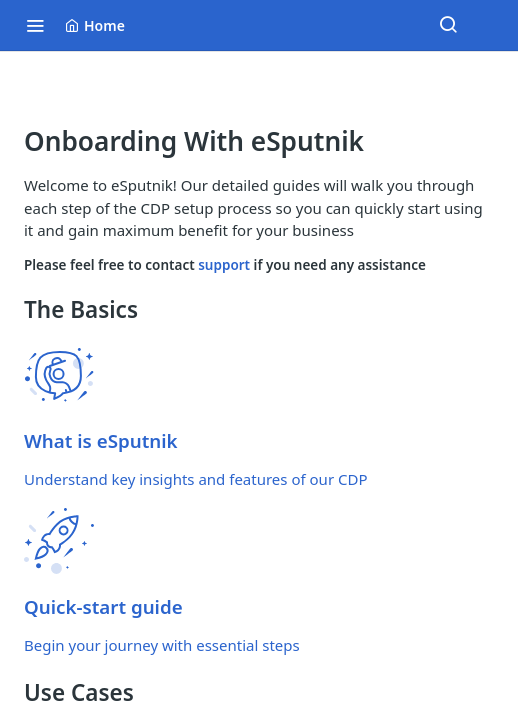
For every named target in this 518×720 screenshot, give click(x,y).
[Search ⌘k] (448, 25)
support (225, 265)
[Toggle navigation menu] (35, 25)
